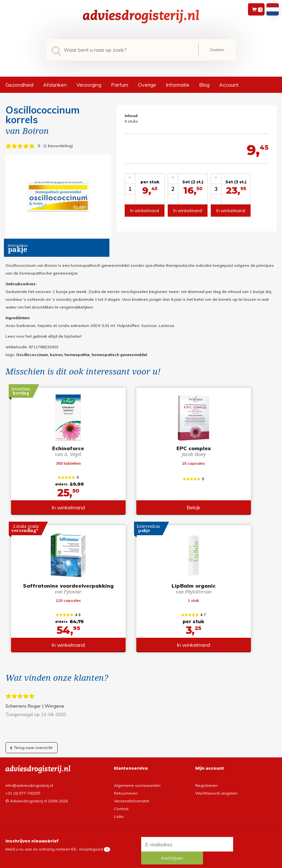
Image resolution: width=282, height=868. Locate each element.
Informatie (178, 85)
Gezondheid (19, 85)
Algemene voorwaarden (137, 781)
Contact (121, 804)
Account (229, 85)
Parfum (120, 85)
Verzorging (89, 85)
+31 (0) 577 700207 (23, 789)
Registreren (206, 781)
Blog (204, 85)
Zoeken (217, 50)
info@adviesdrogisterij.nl (29, 781)
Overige (147, 85)
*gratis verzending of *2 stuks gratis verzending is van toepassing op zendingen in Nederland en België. (141, 862)
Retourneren (126, 789)
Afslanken (55, 85)
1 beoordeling (58, 146)
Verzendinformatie (132, 796)
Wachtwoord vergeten (216, 789)
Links (119, 812)
